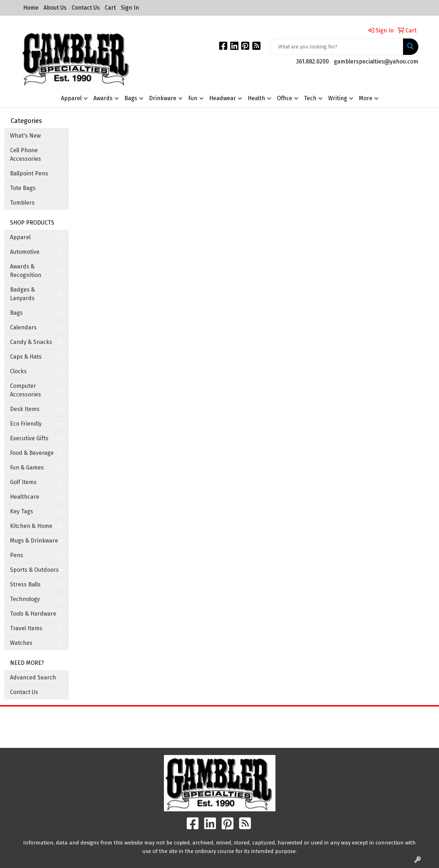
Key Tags (22, 511)
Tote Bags (23, 188)
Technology (25, 599)
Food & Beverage (32, 453)
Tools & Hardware (33, 614)
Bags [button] (131, 98)
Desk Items (25, 409)
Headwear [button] (223, 98)
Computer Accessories (25, 390)
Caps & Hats (26, 357)
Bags (16, 313)
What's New (25, 136)
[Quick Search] (336, 47)
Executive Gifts (29, 438)
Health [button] (256, 98)
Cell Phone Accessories (25, 155)
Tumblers (22, 203)
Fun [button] (193, 98)
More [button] (366, 98)
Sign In (130, 8)
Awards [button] (103, 98)
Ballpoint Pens (29, 173)
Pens (17, 555)
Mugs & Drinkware (34, 541)
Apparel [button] (71, 98)
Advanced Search (33, 677)
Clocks (18, 371)
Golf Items (23, 482)
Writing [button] (338, 98)
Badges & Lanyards (22, 294)
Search (274, 717)
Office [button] (285, 98)
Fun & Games (27, 468)
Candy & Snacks (31, 342)
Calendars (23, 327)
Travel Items (26, 628)
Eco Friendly (26, 424)
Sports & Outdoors (34, 570)
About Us (55, 8)
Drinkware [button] (163, 98)
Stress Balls (25, 584)
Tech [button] (310, 98)
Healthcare (25, 497)
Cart (110, 8)
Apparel (20, 237)
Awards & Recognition (26, 271)
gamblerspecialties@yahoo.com (376, 61)
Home (31, 8)
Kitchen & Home (31, 526)
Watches (21, 643)
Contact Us (86, 8)
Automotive (25, 252)
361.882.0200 (313, 61)
